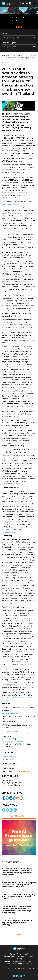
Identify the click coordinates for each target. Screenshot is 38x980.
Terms (13, 954)
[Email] (21, 798)
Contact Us (30, 956)
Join (23, 4)
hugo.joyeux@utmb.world (13, 783)
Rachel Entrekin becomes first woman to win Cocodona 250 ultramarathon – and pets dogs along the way (17, 910)
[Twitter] (7, 798)
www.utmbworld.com (11, 785)
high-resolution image (10, 204)
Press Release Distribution (14, 956)
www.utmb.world (8, 532)
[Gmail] (18, 798)
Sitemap (19, 959)
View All (19, 934)
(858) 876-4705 (27, 964)
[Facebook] (4, 798)
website (5, 484)
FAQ (26, 954)
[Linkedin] (11, 798)
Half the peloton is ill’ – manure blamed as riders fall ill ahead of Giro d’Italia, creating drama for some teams (17, 872)
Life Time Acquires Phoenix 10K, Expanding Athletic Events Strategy (18, 923)
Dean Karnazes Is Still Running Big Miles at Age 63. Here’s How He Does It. (18, 897)
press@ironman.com (10, 757)
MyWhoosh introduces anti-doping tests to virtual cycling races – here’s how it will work (19, 885)
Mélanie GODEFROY (25, 772)
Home (4, 55)
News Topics (13, 55)
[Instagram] (14, 798)
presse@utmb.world (10, 714)
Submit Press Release (19, 816)
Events (22, 55)
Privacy (20, 954)
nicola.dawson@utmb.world (13, 742)
